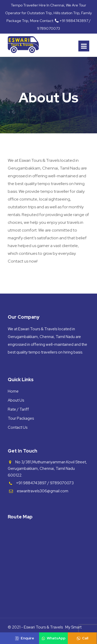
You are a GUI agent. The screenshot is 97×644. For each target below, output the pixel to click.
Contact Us (18, 427)
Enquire (25, 638)
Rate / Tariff (18, 409)
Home (13, 391)
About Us (16, 400)
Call (82, 638)
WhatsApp (53, 638)
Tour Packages (21, 418)
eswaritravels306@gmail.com (43, 491)
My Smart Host (73, 631)
